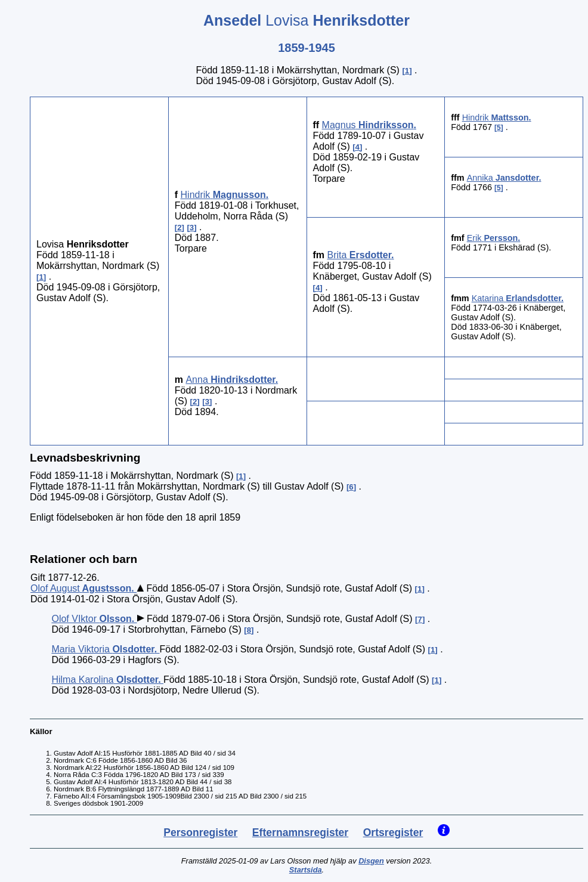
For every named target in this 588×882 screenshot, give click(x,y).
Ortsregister (393, 833)
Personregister (200, 833)
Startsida (306, 870)
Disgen (371, 861)
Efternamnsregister (300, 833)
